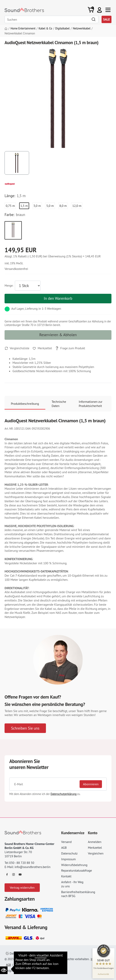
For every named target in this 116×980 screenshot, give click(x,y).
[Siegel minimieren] (110, 950)
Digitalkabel (62, 28)
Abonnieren (91, 784)
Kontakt (66, 876)
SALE (106, 19)
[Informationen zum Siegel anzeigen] (103, 974)
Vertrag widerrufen (22, 888)
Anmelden (95, 842)
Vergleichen (96, 853)
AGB (64, 848)
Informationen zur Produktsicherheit (91, 404)
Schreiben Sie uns (25, 728)
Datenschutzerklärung (63, 794)
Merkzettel (95, 848)
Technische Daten (59, 404)
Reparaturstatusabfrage (77, 870)
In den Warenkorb (58, 298)
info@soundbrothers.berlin (32, 867)
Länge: (10, 196)
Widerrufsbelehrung (74, 865)
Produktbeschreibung (25, 404)
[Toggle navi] (108, 10)
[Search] (51, 19)
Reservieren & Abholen (58, 335)
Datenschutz (69, 853)
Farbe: (9, 215)
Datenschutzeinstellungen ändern (28, 953)
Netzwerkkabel (82, 28)
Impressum (68, 859)
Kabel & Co (45, 28)
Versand (66, 842)
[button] (99, 10)
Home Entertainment (23, 28)
